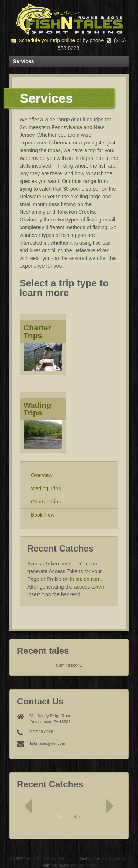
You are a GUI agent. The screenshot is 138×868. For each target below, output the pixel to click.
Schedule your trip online (43, 40)
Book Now (43, 515)
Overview (42, 475)
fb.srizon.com (85, 579)
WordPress (85, 865)
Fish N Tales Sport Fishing (47, 859)
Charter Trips (46, 502)
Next (78, 817)
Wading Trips (46, 488)
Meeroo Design (115, 859)
